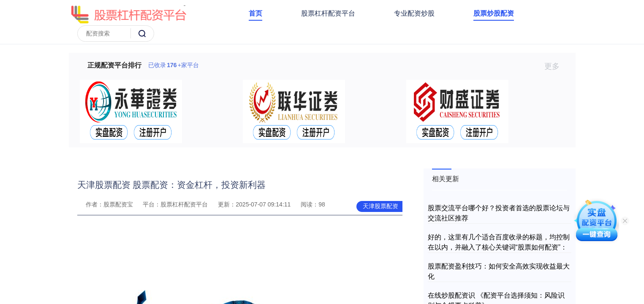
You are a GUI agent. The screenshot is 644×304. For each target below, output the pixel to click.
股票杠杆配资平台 (328, 13)
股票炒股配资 (494, 13)
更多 (556, 66)
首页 (255, 13)
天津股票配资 (380, 206)
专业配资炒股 (414, 13)
